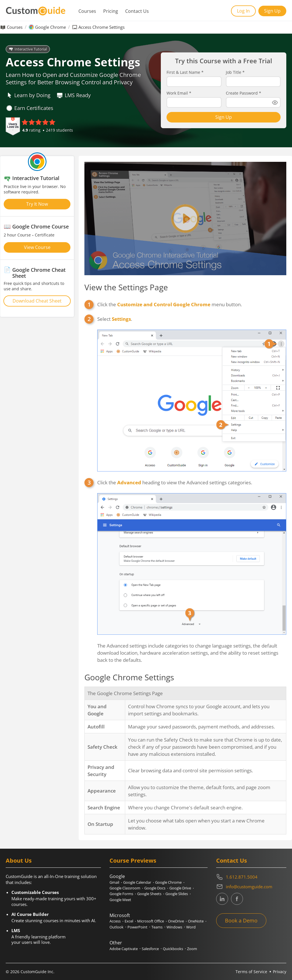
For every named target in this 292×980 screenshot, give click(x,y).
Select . (192, 393)
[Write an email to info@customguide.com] (251, 887)
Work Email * (179, 93)
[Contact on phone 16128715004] (251, 877)
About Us (19, 860)
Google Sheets (149, 894)
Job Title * (235, 72)
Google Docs (155, 888)
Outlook (116, 927)
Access (115, 921)
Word (191, 927)
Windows (174, 927)
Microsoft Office (151, 921)
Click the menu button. (170, 304)
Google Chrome (50, 27)
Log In (243, 11)
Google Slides (177, 894)
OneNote (196, 921)
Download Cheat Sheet (37, 301)
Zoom (192, 949)
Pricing (111, 11)
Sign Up (272, 11)
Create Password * (244, 93)
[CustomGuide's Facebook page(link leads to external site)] (237, 899)
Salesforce (150, 949)
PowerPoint (137, 927)
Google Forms (121, 894)
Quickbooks (173, 949)
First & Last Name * (185, 72)
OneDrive (176, 921)
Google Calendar (137, 882)
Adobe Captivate (124, 949)
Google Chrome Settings (129, 677)
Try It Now (37, 204)
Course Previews (133, 860)
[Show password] (275, 103)
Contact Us (137, 11)
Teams (157, 927)
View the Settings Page (126, 287)
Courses (87, 11)
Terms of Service (251, 972)
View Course (37, 247)
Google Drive (180, 888)
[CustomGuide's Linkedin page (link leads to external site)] (222, 899)
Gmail (114, 882)
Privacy (280, 972)
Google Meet (120, 900)
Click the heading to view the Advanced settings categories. (192, 557)
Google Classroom (125, 888)
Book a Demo (241, 920)
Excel (129, 921)
